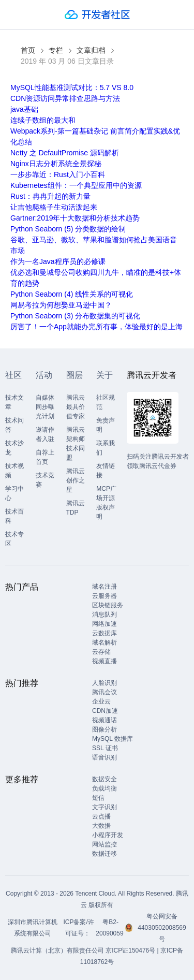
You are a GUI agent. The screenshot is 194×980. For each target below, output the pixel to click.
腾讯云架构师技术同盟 (76, 444)
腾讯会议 (105, 692)
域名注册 (105, 587)
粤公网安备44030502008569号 (162, 928)
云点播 (101, 816)
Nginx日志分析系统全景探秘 (56, 164)
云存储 (101, 652)
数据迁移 (105, 854)
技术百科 (14, 516)
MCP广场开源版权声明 (106, 503)
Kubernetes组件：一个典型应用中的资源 (76, 185)
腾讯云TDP (76, 508)
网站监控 (105, 844)
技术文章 (14, 402)
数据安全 (105, 779)
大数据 (101, 826)
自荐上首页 (45, 457)
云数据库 (105, 633)
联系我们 (106, 448)
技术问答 (14, 425)
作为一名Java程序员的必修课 (58, 261)
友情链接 (106, 471)
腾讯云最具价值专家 (76, 407)
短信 (98, 798)
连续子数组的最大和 (43, 120)
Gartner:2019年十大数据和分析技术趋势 (75, 218)
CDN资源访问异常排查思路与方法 (65, 98)
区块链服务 (108, 605)
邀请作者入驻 (45, 434)
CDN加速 (105, 711)
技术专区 (14, 539)
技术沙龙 (14, 448)
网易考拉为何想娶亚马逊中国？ (61, 305)
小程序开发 (108, 835)
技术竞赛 (45, 480)
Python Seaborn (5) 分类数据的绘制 (68, 229)
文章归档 (91, 50)
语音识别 (105, 757)
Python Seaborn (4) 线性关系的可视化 (72, 294)
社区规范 (106, 402)
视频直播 (105, 661)
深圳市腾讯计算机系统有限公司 (33, 928)
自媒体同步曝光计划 (45, 407)
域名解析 (105, 642)
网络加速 (105, 624)
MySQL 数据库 (113, 739)
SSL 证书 (105, 748)
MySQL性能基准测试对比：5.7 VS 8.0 (72, 87)
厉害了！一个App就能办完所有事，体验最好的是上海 (96, 327)
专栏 (56, 50)
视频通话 (105, 720)
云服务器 (105, 596)
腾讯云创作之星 (76, 480)
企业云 (101, 701)
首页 (28, 50)
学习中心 (14, 493)
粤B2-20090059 (110, 928)
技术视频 (14, 471)
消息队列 (105, 615)
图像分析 (105, 729)
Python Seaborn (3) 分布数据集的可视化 (75, 316)
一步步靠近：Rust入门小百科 (58, 174)
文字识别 (105, 807)
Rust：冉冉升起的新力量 (50, 196)
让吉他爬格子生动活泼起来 (54, 207)
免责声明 (106, 425)
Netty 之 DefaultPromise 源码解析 (65, 153)
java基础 (24, 109)
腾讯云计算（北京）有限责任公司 (57, 950)
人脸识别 (105, 683)
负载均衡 (105, 788)
